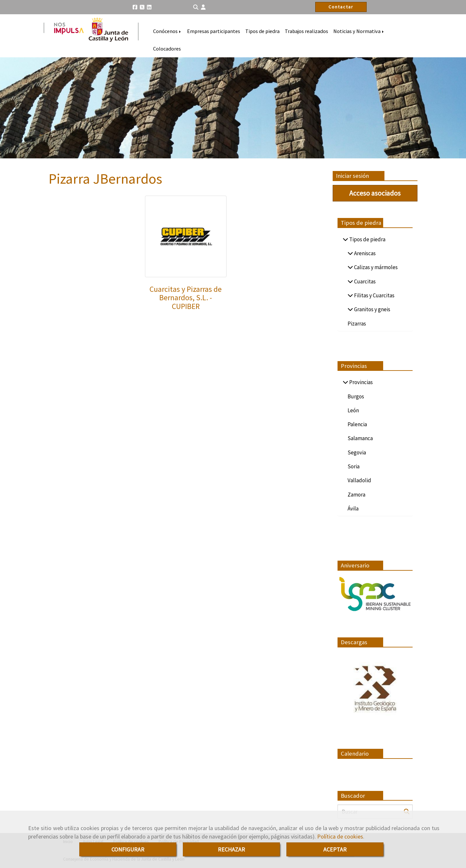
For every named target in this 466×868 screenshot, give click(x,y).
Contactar (341, 7)
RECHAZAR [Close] (231, 849)
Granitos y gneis (372, 309)
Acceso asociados (375, 193)
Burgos (356, 396)
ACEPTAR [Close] (335, 849)
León (353, 410)
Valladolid (359, 480)
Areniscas (364, 253)
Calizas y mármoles (375, 267)
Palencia (357, 424)
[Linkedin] (149, 7)
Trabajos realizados (306, 31)
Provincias (361, 382)
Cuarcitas (364, 281)
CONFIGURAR (128, 849)
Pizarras (357, 324)
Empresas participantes (214, 31)
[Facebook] (135, 7)
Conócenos (167, 31)
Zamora (356, 495)
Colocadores (167, 49)
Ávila (353, 508)
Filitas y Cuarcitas (374, 295)
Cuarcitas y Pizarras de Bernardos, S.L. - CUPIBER (186, 297)
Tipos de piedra (262, 31)
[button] (203, 7)
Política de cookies (340, 836)
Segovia (357, 452)
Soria (354, 466)
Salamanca (360, 438)
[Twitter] (142, 7)
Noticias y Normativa (359, 31)
